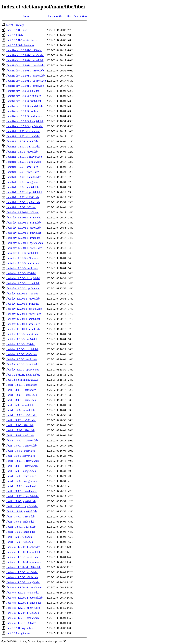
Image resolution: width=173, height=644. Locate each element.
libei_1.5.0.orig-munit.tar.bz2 (22, 380)
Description (80, 16)
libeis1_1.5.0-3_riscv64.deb (21, 476)
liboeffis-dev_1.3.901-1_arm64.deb (25, 55)
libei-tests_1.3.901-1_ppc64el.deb (24, 598)
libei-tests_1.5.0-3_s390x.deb (22, 577)
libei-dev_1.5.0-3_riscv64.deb (22, 349)
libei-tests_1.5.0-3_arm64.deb (22, 572)
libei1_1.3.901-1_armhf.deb (21, 390)
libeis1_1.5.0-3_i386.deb (19, 542)
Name (26, 16)
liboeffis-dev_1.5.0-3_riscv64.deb (24, 106)
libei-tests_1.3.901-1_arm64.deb (23, 562)
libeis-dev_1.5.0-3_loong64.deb (23, 278)
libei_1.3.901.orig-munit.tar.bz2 (23, 375)
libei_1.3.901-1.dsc (16, 30)
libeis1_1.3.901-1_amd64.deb (22, 486)
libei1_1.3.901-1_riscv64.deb (22, 466)
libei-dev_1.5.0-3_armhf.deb (21, 359)
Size (70, 16)
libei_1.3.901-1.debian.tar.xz (21, 40)
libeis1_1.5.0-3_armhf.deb (20, 410)
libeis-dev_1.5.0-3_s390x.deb (22, 258)
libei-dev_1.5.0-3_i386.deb (21, 344)
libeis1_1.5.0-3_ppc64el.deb (21, 511)
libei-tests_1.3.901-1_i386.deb (22, 613)
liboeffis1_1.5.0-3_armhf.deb (22, 141)
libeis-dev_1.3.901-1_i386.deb (22, 212)
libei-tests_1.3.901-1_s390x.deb (23, 567)
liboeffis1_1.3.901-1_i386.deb (22, 197)
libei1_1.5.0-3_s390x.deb (20, 425)
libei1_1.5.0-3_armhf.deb (20, 405)
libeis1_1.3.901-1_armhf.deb (22, 385)
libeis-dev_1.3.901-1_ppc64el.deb (24, 243)
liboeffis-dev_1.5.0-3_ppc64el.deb (25, 126)
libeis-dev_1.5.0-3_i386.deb (21, 273)
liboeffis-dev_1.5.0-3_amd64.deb (24, 116)
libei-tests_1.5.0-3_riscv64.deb (23, 593)
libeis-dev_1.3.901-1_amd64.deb (24, 233)
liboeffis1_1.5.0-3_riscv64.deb (23, 172)
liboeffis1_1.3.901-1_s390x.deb (23, 147)
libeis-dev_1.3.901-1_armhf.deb (23, 223)
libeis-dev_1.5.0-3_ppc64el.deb (23, 288)
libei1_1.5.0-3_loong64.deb (21, 471)
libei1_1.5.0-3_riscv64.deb (20, 456)
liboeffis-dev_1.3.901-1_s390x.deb (25, 71)
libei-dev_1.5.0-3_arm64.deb (22, 339)
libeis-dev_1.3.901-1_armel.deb (23, 238)
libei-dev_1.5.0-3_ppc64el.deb (22, 370)
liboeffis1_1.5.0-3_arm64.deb (22, 167)
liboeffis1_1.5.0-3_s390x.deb (22, 152)
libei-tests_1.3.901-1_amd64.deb (24, 603)
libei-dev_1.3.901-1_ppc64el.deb (24, 309)
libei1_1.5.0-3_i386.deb (19, 537)
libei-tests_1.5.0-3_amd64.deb (22, 618)
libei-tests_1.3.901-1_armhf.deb (23, 552)
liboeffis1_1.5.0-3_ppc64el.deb (23, 202)
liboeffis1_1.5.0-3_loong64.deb (23, 182)
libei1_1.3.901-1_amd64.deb (21, 491)
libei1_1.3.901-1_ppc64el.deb (22, 506)
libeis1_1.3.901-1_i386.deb (21, 527)
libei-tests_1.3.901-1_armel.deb (23, 547)
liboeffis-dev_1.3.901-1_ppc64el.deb (26, 81)
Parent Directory (15, 25)
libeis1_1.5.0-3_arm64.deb (20, 451)
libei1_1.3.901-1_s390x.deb (21, 420)
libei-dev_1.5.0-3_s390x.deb (21, 354)
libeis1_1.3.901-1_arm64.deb (22, 441)
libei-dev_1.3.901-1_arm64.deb (23, 324)
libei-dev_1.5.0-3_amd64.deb (22, 334)
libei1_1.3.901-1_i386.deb (20, 517)
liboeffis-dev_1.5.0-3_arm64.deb (24, 101)
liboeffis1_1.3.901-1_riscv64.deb (24, 157)
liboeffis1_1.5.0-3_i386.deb (21, 207)
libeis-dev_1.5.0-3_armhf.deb (22, 268)
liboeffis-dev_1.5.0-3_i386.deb (23, 91)
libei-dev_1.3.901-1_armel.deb (23, 304)
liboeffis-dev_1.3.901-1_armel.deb (25, 60)
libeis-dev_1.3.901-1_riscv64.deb (24, 248)
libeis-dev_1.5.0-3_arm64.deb (22, 253)
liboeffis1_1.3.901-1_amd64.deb (24, 177)
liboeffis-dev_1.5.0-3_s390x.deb (23, 96)
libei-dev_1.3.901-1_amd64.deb (23, 319)
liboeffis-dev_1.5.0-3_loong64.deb (25, 121)
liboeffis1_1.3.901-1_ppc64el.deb (24, 192)
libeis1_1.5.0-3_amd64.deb (21, 532)
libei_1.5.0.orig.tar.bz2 (18, 633)
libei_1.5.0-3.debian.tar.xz (20, 45)
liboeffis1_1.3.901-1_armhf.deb (23, 136)
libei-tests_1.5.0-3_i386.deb (21, 623)
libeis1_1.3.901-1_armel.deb (21, 395)
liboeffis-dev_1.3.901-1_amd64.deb (25, 76)
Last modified (56, 16)
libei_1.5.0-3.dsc (15, 35)
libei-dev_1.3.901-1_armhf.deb (23, 329)
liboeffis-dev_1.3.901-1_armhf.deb (25, 86)
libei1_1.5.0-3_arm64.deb (20, 435)
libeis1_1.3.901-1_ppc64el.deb (23, 496)
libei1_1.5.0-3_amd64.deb (20, 522)
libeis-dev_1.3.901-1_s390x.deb (23, 228)
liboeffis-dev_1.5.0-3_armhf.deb (23, 111)
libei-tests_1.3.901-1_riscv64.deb (24, 587)
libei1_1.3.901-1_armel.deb (21, 400)
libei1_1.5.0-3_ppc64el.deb (21, 501)
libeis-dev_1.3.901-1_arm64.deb (23, 218)
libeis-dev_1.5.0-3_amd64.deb (22, 263)
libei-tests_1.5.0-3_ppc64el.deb (23, 608)
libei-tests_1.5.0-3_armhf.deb (22, 557)
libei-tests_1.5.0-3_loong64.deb (23, 582)
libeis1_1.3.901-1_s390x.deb (22, 415)
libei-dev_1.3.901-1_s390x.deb (23, 299)
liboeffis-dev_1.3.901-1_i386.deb (24, 50)
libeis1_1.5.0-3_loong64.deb (21, 481)
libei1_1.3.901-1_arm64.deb (21, 446)
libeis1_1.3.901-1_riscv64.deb (22, 461)
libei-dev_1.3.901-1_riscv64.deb (23, 314)
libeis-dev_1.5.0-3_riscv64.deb (23, 283)
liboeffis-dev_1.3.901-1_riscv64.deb (26, 65)
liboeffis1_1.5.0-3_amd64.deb (22, 187)
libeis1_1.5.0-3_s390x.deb (20, 430)
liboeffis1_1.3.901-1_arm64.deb (23, 162)
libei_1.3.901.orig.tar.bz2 (20, 628)
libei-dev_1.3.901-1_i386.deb (22, 294)
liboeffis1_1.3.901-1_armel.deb (23, 131)
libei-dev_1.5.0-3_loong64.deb (23, 364)
